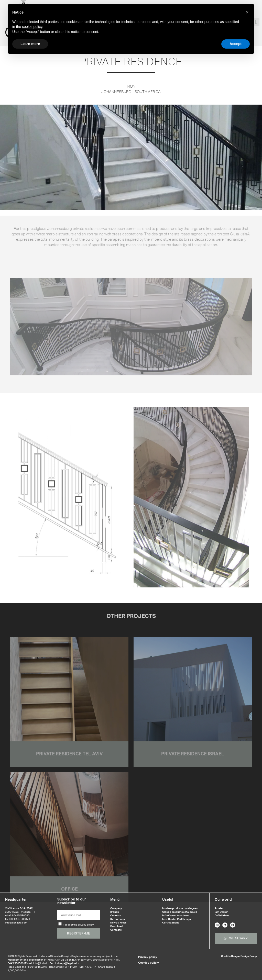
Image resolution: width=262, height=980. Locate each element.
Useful (168, 900)
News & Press (118, 923)
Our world (223, 900)
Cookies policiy (149, 963)
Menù (115, 900)
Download (116, 926)
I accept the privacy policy (79, 925)
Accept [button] (236, 44)
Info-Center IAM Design (177, 919)
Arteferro (220, 908)
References (117, 919)
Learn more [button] (30, 44)
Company (116, 908)
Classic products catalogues (180, 912)
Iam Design (221, 912)
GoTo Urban (222, 916)
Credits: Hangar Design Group (239, 956)
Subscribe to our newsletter (72, 901)
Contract (116, 916)
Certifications (171, 923)
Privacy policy (148, 957)
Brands (114, 912)
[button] (247, 12)
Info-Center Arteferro (175, 916)
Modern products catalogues (180, 908)
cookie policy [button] (32, 27)
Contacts (116, 930)
